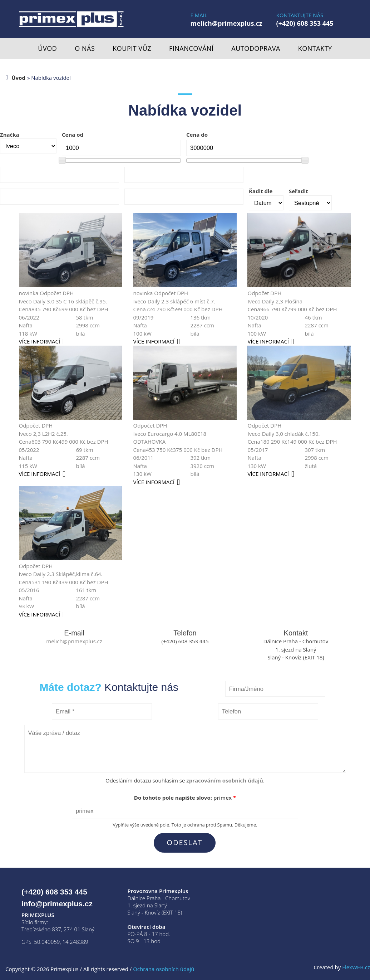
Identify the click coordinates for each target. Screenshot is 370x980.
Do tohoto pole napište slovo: (185, 798)
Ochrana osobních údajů (164, 969)
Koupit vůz (132, 48)
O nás (85, 48)
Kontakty (315, 48)
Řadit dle (261, 191)
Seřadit (299, 191)
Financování (191, 48)
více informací (40, 341)
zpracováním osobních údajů (225, 780)
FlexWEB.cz (356, 967)
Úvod (47, 48)
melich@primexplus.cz (226, 23)
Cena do (197, 135)
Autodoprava (256, 48)
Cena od (73, 135)
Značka (10, 135)
